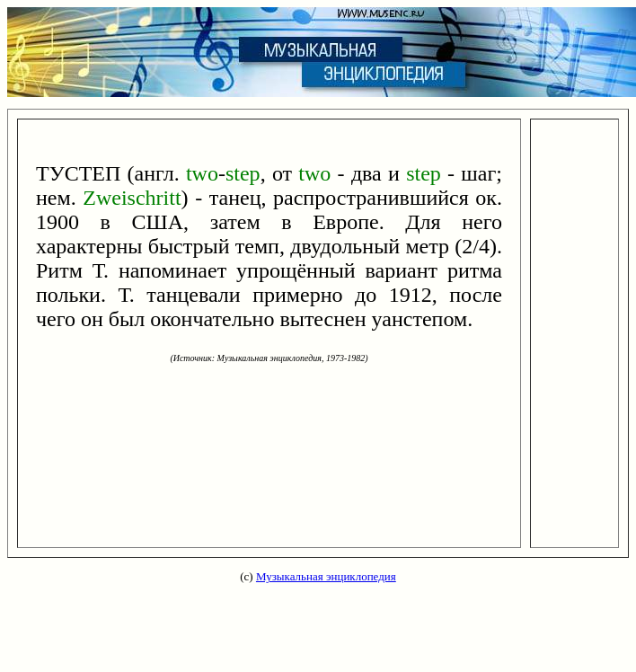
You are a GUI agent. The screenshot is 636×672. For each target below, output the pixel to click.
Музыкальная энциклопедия (326, 576)
